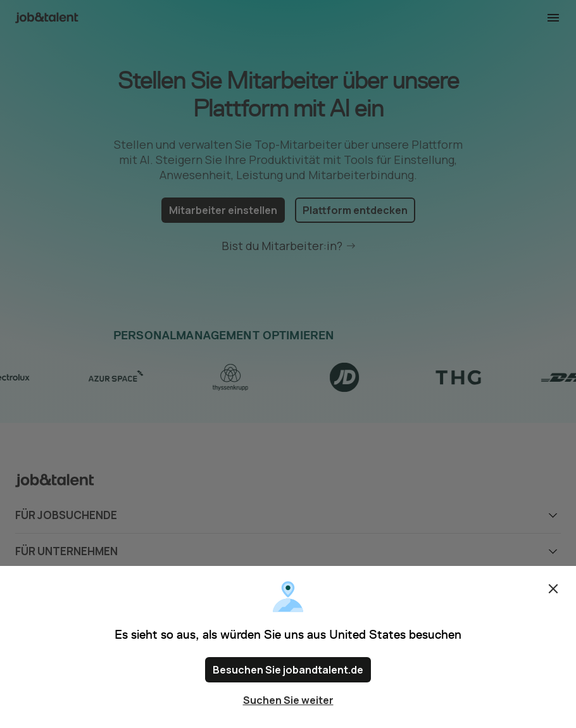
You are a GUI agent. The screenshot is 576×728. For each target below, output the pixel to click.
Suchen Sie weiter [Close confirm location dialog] (288, 700)
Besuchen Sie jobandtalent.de (288, 670)
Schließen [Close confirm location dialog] (553, 589)
